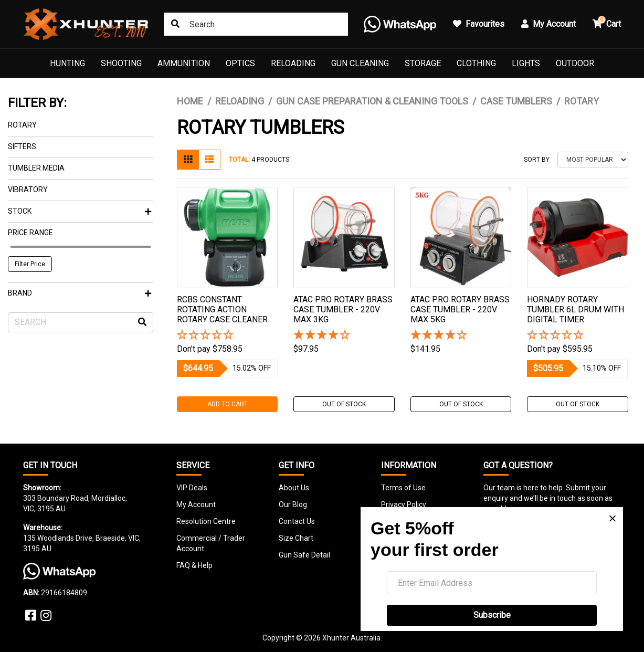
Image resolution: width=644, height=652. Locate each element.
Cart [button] (607, 22)
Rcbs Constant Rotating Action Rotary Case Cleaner (222, 309)
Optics (240, 63)
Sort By (537, 160)
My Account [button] (548, 24)
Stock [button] (80, 211)
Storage (423, 63)
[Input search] (256, 24)
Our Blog (293, 504)
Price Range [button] (30, 233)
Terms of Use (403, 488)
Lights (526, 63)
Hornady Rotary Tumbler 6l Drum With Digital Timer (576, 309)
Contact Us (297, 521)
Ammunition (184, 63)
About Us (294, 488)
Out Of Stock (344, 404)
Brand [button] (80, 293)
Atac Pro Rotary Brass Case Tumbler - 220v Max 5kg (460, 309)
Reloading (293, 63)
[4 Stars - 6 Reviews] (344, 336)
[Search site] (175, 24)
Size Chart (296, 538)
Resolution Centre (206, 521)
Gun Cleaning (360, 63)
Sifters (22, 146)
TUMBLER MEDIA (36, 168)
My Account (196, 504)
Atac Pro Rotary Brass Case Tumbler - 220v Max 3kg (343, 309)
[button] (228, 336)
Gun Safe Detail (304, 555)
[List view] (209, 160)
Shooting (121, 63)
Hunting (67, 63)
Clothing (476, 63)
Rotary (22, 125)
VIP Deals (192, 488)
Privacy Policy (404, 504)
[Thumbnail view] (188, 160)
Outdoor (575, 63)
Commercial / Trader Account (211, 543)
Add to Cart (228, 404)
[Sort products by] (593, 160)
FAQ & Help (194, 565)
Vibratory (28, 190)
